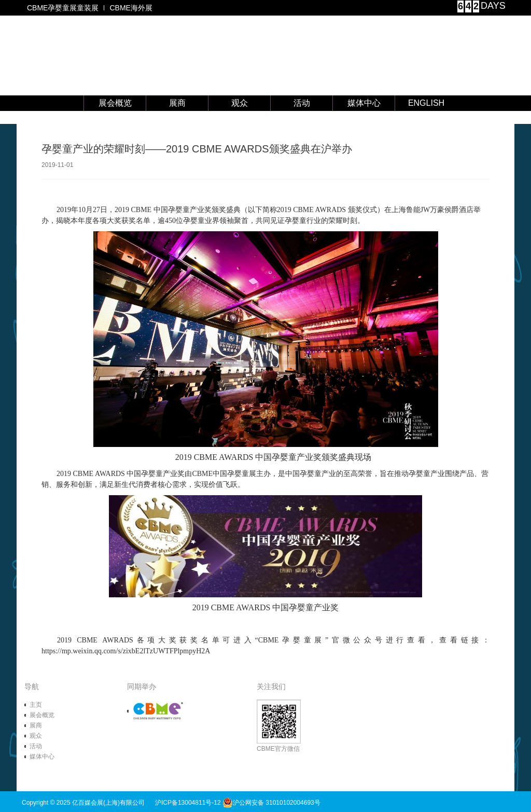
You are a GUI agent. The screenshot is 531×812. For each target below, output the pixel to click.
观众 (240, 103)
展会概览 (115, 103)
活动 (302, 103)
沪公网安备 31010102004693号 (271, 803)
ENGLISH (426, 103)
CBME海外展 (131, 8)
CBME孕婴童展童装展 (63, 8)
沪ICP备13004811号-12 (188, 803)
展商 (177, 103)
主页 (36, 705)
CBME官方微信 (279, 726)
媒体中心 (364, 103)
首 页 (53, 103)
